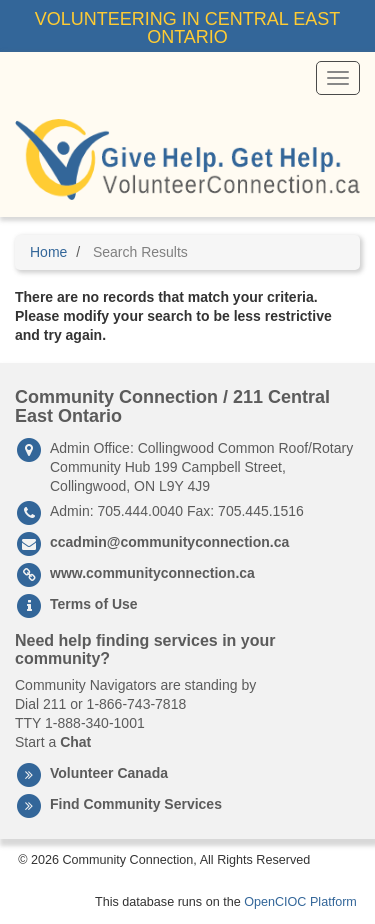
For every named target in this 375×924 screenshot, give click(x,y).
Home (48, 252)
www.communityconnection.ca (152, 573)
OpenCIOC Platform (300, 902)
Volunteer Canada (109, 773)
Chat (75, 742)
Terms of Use (94, 604)
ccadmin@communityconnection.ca (169, 542)
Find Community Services (136, 804)
